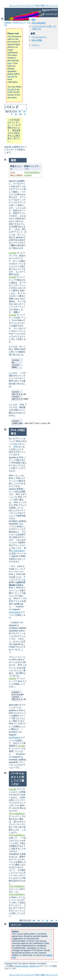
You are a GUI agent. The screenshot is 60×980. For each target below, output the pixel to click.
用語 (43, 6)
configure (19, 551)
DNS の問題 (37, 40)
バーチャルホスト (39, 37)
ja (16, 114)
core (13, 172)
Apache (8, 22)
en (25, 112)
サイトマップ (52, 6)
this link (11, 77)
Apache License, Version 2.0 (27, 966)
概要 (34, 20)
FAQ (38, 6)
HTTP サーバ (19, 22)
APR (16, 447)
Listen (28, 175)
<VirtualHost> (32, 172)
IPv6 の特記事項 (39, 23)
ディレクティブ (27, 6)
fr (12, 114)
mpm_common (16, 175)
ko (21, 114)
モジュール (14, 6)
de (20, 112)
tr (25, 114)
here (9, 63)
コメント (35, 45)
